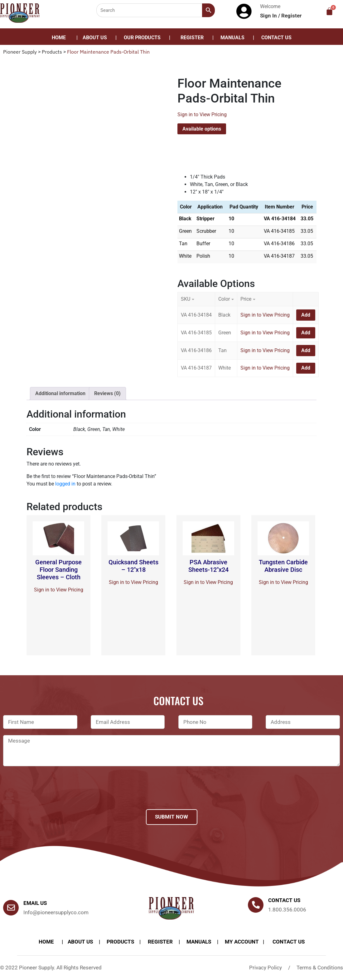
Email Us (35, 903)
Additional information (60, 393)
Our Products (142, 38)
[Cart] (329, 11)
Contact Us (276, 38)
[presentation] (51, 796)
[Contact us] (256, 905)
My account (242, 942)
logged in (65, 484)
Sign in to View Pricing (202, 115)
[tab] (60, 394)
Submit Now (171, 817)
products (120, 942)
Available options (202, 129)
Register (291, 16)
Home (59, 38)
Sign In (269, 16)
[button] (144, 38)
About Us (95, 38)
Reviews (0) (107, 393)
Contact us (284, 900)
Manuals (232, 38)
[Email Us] (11, 908)
